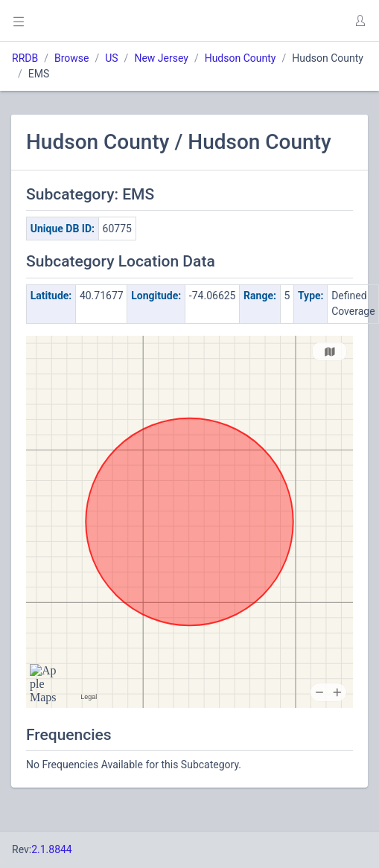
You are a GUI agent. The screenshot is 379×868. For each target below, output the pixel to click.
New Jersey (161, 58)
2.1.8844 (52, 849)
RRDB (25, 58)
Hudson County (241, 58)
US (111, 58)
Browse (71, 58)
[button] (360, 21)
